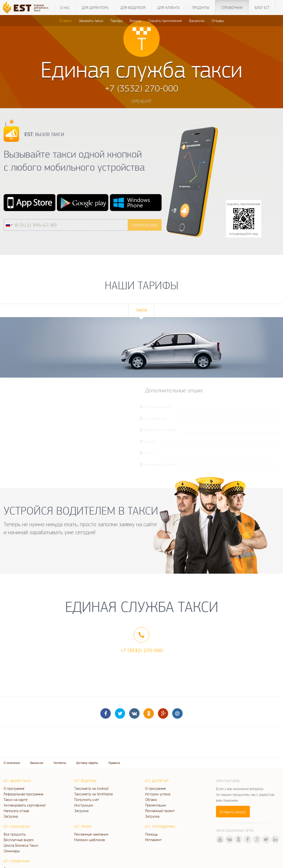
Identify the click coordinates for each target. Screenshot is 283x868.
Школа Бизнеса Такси (21, 845)
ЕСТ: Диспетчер (157, 781)
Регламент (153, 840)
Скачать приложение (165, 21)
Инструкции (84, 805)
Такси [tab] (141, 310)
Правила (114, 763)
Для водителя (133, 8)
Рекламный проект (160, 811)
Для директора (95, 8)
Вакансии (197, 21)
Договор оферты (87, 763)
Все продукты (15, 834)
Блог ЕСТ (262, 8)
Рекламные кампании (91, 834)
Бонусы (135, 21)
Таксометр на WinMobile (94, 794)
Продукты (201, 8)
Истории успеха (158, 794)
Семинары (12, 851)
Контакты (60, 763)
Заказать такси (91, 21)
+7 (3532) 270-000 (141, 650)
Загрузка (11, 816)
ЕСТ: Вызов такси (17, 781)
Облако (151, 799)
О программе (14, 788)
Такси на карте (16, 799)
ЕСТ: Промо (83, 827)
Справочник (232, 8)
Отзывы (218, 21)
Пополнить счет (87, 799)
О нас (65, 8)
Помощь (151, 834)
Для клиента (169, 8)
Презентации (156, 805)
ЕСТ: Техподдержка (160, 827)
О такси (66, 21)
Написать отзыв (16, 811)
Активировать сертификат (25, 805)
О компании (12, 763)
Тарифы (116, 21)
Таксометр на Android (91, 788)
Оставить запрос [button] (233, 812)
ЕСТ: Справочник (17, 861)
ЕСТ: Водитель (85, 781)
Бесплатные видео (19, 840)
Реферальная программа (23, 794)
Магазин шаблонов (90, 840)
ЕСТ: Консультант (17, 827)
